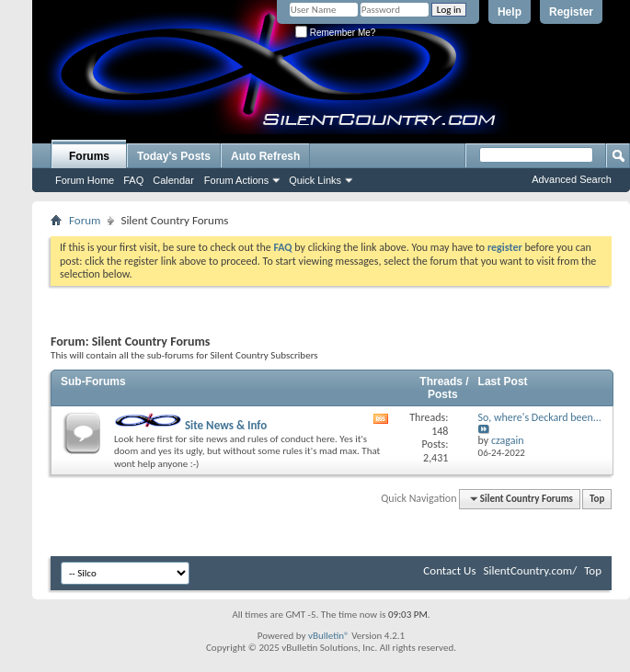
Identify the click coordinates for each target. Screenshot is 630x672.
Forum (85, 220)
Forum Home (85, 180)
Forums (89, 156)
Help (510, 12)
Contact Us (449, 570)
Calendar (173, 180)
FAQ (133, 180)
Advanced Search (572, 179)
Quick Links (315, 180)
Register (571, 12)
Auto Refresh (265, 156)
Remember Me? (335, 33)
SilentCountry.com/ (530, 570)
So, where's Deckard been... (540, 417)
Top (597, 499)
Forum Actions (236, 180)
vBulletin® (329, 636)
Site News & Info (190, 425)
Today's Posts (174, 156)
